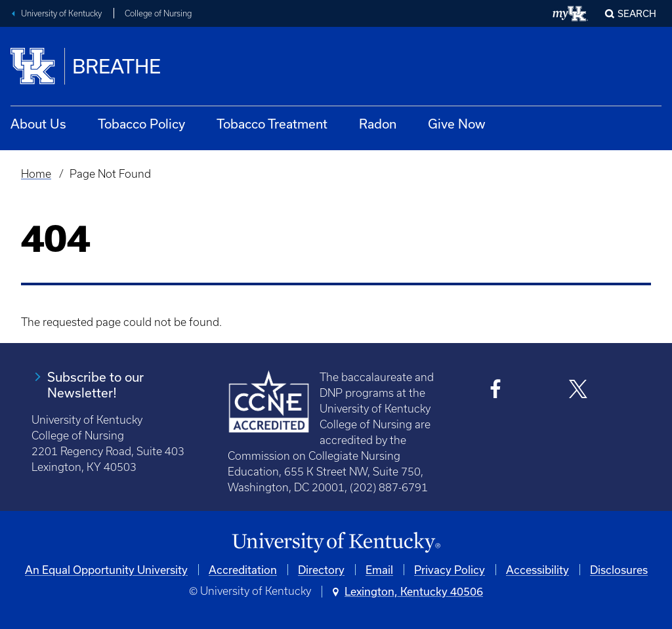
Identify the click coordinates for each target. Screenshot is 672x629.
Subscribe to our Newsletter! (95, 385)
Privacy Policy (450, 570)
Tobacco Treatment (272, 124)
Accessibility (537, 570)
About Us (38, 124)
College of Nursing (158, 13)
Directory (321, 570)
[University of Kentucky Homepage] (336, 543)
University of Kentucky (61, 13)
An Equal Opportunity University (106, 570)
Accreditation (243, 570)
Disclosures (619, 570)
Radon (378, 124)
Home (36, 174)
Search (637, 13)
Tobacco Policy (141, 124)
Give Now (457, 124)
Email (379, 570)
